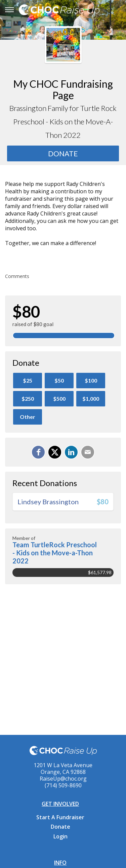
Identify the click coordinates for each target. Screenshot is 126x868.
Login (60, 836)
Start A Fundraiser (60, 817)
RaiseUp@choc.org (63, 779)
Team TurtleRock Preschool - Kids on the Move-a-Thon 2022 (55, 553)
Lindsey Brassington (48, 502)
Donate (60, 827)
